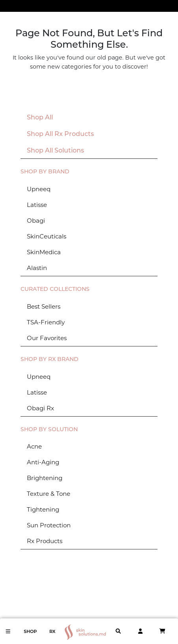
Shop (30, 631)
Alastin (37, 268)
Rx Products (45, 541)
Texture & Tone (49, 494)
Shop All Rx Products (60, 134)
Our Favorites (47, 338)
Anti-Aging (43, 462)
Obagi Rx (40, 408)
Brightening (45, 478)
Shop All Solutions (55, 150)
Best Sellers (44, 306)
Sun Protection (49, 525)
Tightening (43, 509)
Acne (34, 446)
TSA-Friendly (46, 322)
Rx (52, 631)
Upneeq (39, 189)
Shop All (40, 117)
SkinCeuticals (47, 236)
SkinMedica (44, 252)
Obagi (36, 221)
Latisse (37, 205)
